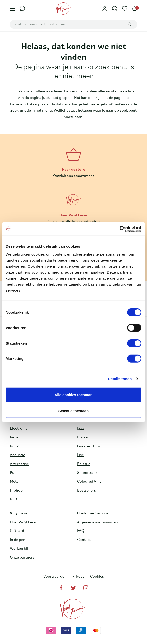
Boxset (83, 437)
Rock (14, 446)
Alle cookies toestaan (73, 394)
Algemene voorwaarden (98, 522)
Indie (14, 437)
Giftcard (17, 531)
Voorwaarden (55, 577)
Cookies (97, 577)
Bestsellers (87, 491)
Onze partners (22, 558)
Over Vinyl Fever (24, 522)
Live (81, 455)
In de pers (18, 540)
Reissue (84, 464)
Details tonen (120, 379)
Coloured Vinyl (90, 482)
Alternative (19, 464)
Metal (15, 482)
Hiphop (16, 491)
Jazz (81, 429)
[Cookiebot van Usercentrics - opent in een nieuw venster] (119, 229)
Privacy (78, 577)
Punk (14, 473)
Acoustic (18, 455)
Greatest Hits (89, 446)
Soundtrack (87, 473)
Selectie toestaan (74, 411)
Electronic (19, 429)
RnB (14, 499)
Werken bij (19, 549)
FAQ (81, 531)
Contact (84, 540)
